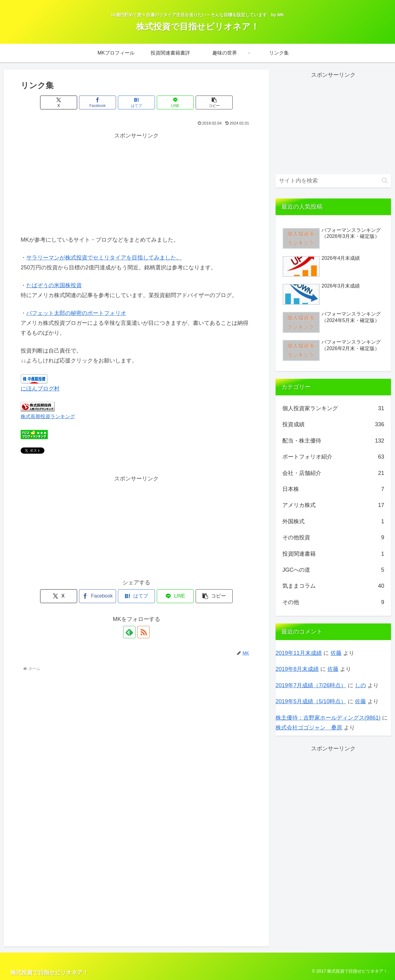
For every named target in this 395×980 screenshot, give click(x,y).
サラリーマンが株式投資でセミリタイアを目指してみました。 (104, 258)
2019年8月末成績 (297, 669)
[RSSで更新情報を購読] (143, 632)
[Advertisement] (136, 184)
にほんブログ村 (40, 389)
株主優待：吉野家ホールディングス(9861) (328, 718)
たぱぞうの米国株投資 (54, 285)
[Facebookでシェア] (98, 102)
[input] (333, 181)
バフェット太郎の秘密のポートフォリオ (76, 313)
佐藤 (336, 653)
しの (360, 685)
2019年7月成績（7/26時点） (311, 685)
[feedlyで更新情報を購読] (129, 632)
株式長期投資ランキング (48, 416)
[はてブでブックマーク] (136, 102)
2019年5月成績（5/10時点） (311, 701)
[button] (214, 102)
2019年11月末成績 (299, 653)
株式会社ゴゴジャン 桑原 (309, 728)
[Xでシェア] (59, 102)
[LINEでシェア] (175, 102)
